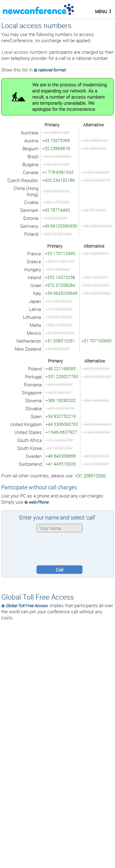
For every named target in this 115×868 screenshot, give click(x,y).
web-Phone (38, 502)
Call (59, 570)
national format (52, 70)
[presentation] (58, 549)
